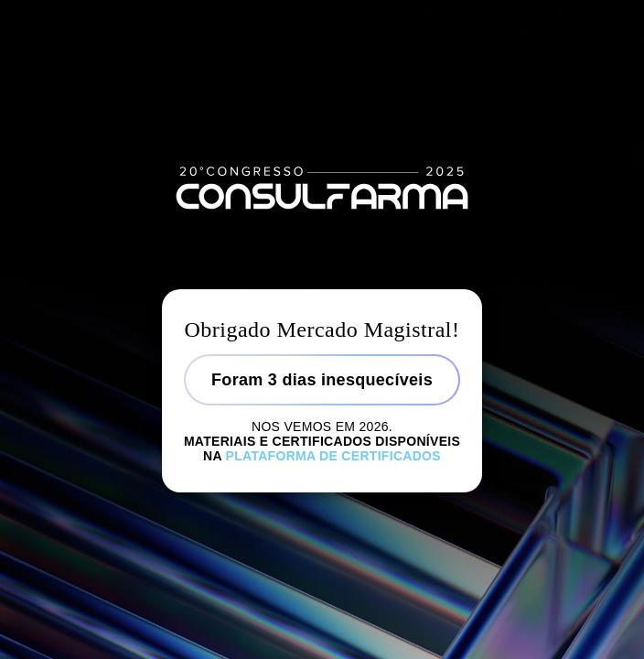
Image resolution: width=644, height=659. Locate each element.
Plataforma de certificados (333, 456)
